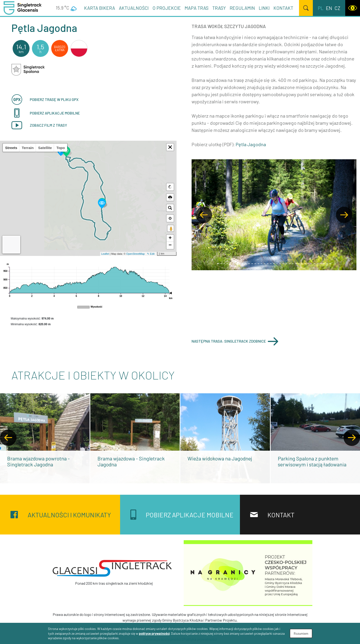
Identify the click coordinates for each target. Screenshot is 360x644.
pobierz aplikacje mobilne (46, 113)
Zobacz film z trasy (39, 125)
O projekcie (167, 8)
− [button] (170, 245)
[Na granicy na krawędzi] (248, 572)
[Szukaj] (306, 8)
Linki (264, 8)
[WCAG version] (353, 8)
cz (337, 8)
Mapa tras (197, 8)
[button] (170, 147)
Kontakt (283, 8)
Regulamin (242, 8)
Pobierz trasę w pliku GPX (45, 100)
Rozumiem (301, 633)
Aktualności (134, 8)
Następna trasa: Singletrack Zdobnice (235, 341)
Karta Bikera (100, 8)
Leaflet (105, 254)
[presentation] (8, 438)
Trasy (219, 8)
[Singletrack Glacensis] (112, 568)
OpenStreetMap (136, 254)
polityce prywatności (154, 633)
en (329, 8)
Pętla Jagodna (251, 144)
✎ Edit (151, 254)
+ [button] (170, 238)
